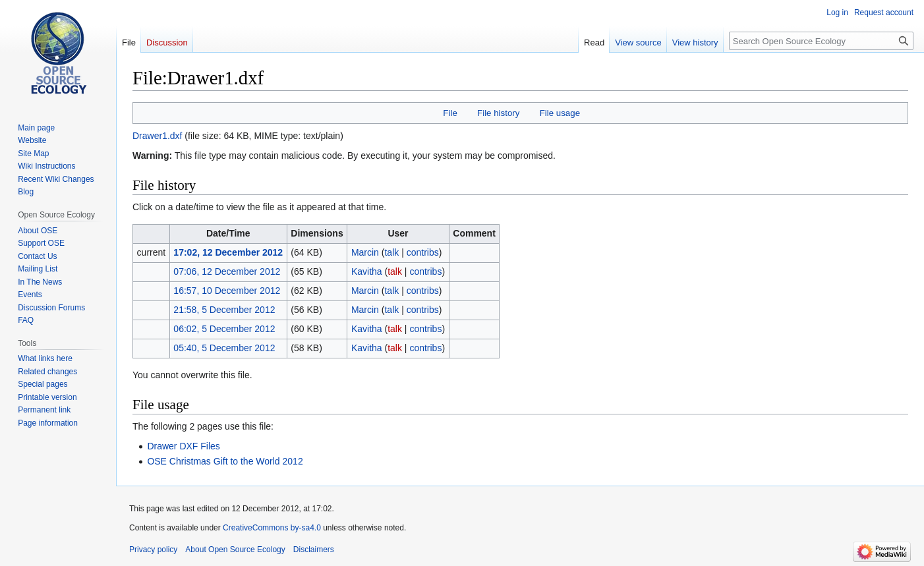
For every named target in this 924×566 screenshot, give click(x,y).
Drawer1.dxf (157, 136)
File (450, 113)
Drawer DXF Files (183, 446)
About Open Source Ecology (235, 550)
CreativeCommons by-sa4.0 (272, 528)
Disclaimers (314, 550)
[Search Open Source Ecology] (821, 41)
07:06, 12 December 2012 (227, 271)
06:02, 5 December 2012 (224, 329)
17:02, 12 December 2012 (228, 252)
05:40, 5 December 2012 (224, 348)
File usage (560, 113)
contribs (423, 252)
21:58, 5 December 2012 (224, 310)
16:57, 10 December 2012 (227, 291)
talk (391, 252)
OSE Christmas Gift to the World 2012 (225, 461)
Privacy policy (153, 550)
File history (498, 113)
